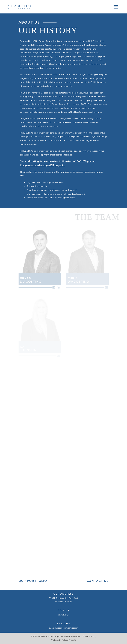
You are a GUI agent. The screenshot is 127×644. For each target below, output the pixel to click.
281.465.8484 (64, 615)
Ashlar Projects (69, 640)
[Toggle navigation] (116, 7)
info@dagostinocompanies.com (63, 628)
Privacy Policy (90, 636)
